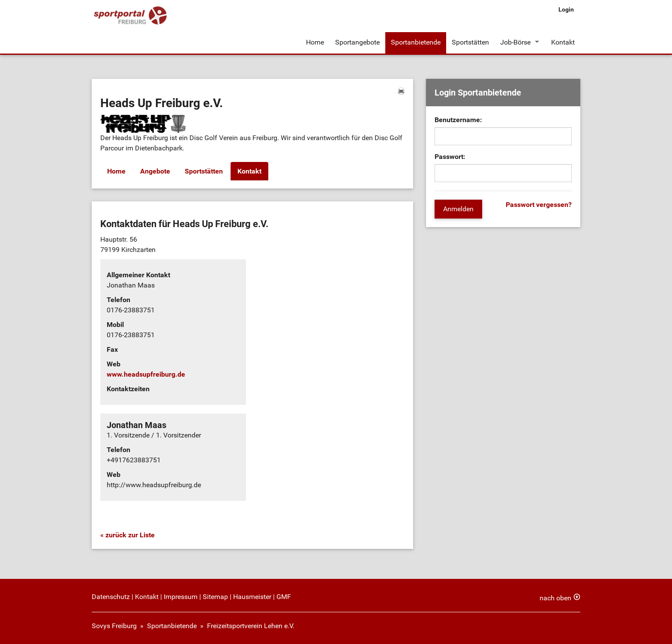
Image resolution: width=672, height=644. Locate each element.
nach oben (555, 598)
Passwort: (450, 157)
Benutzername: (458, 120)
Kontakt (563, 42)
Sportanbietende (416, 42)
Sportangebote (357, 42)
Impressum (181, 597)
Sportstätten (470, 42)
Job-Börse (515, 42)
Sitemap (215, 597)
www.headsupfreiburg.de (146, 374)
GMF (284, 597)
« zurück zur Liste (127, 535)
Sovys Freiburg (114, 626)
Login (566, 9)
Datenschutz (111, 597)
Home (315, 42)
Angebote (155, 171)
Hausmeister (252, 597)
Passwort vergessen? (539, 205)
